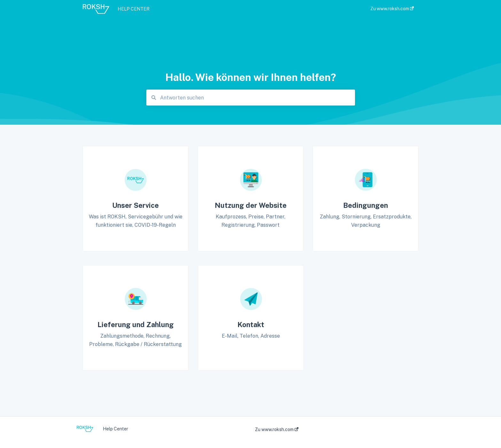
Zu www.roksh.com (277, 429)
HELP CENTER (134, 9)
